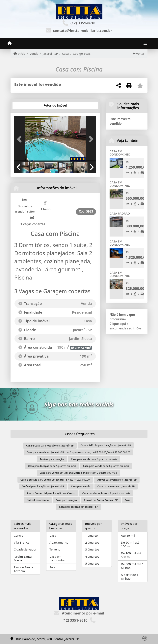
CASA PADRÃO (120, 213)
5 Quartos (92, 563)
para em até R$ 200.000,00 (55, 480)
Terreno (55, 549)
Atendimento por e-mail (79, 613)
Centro (18, 535)
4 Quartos (92, 556)
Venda (34, 53)
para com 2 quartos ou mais (94, 459)
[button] (20, 139)
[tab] (27, 106)
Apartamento (59, 542)
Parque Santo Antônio (23, 569)
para (52, 459)
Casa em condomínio (58, 558)
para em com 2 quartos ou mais (79, 473)
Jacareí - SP (50, 53)
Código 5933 (82, 53)
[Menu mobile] (10, 43)
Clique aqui (118, 324)
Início (19, 53)
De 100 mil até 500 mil (131, 555)
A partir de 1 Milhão (130, 577)
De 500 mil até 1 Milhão (132, 566)
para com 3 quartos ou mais (106, 466)
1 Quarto (91, 535)
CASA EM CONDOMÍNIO (120, 153)
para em (50, 446)
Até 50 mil (128, 535)
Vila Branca (22, 542)
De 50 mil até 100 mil (130, 544)
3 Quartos (92, 549)
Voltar (139, 53)
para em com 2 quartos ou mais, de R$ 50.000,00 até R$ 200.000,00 (78, 452)
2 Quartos (92, 542)
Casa (65, 53)
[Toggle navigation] (145, 44)
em (101, 500)
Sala (52, 567)
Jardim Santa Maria (23, 558)
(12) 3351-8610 (83, 23)
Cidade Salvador (25, 549)
